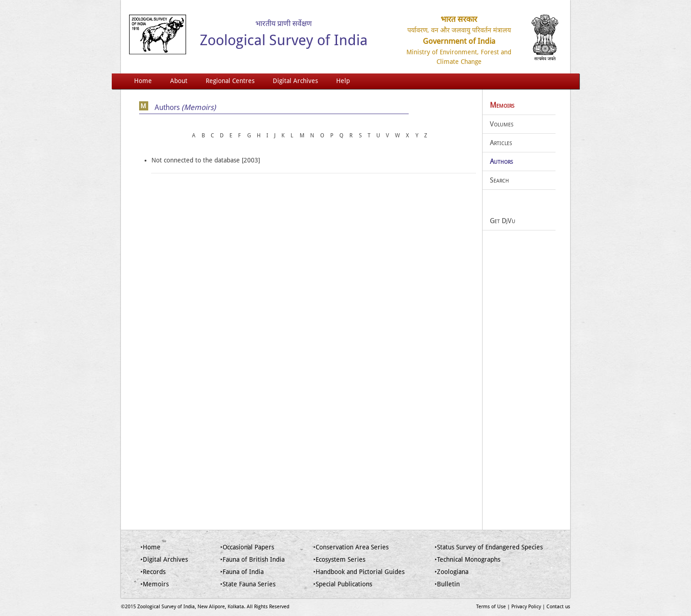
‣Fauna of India (242, 572)
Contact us (558, 607)
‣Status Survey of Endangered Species (489, 547)
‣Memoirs (155, 584)
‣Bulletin (447, 584)
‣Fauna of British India (252, 559)
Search (499, 180)
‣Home (151, 547)
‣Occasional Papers (247, 547)
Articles (501, 143)
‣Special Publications (343, 584)
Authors (501, 162)
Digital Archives (295, 81)
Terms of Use (491, 607)
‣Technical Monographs (468, 559)
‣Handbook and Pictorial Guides (359, 572)
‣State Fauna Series (248, 584)
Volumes (502, 124)
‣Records (153, 572)
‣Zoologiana (452, 572)
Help (343, 81)
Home (143, 81)
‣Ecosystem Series (339, 559)
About (179, 81)
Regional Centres (230, 81)
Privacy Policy (526, 607)
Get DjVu (503, 221)
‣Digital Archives (164, 559)
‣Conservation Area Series (351, 547)
